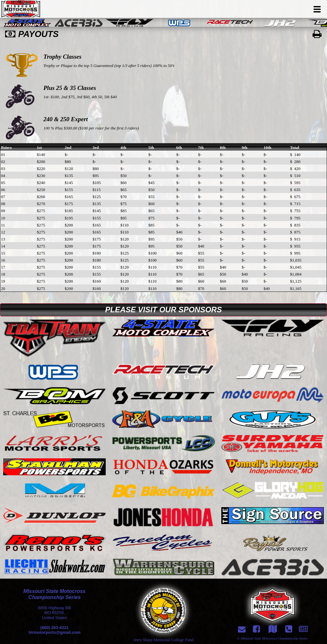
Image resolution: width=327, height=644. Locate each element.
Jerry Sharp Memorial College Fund (163, 640)
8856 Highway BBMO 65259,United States (54, 613)
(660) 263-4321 (54, 628)
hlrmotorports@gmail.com (54, 632)
